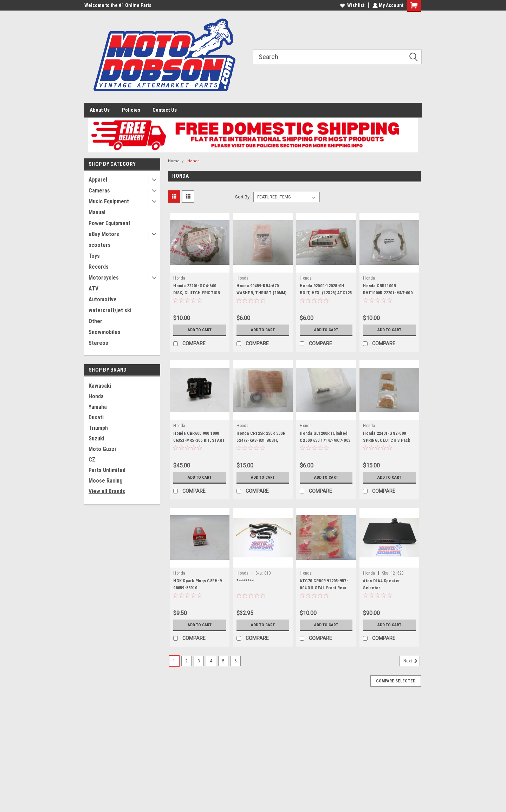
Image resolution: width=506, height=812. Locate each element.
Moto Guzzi (102, 449)
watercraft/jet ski (110, 310)
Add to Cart (200, 330)
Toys (94, 256)
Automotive (103, 299)
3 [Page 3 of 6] (199, 661)
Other (95, 321)
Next (412, 661)
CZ (92, 460)
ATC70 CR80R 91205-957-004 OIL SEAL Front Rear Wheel (324, 588)
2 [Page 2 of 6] (186, 661)
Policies (131, 110)
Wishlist (352, 5)
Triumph (98, 428)
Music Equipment (109, 201)
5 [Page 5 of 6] (223, 661)
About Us (100, 110)
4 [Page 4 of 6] (211, 661)
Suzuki (96, 438)
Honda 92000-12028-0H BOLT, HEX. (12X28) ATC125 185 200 (326, 293)
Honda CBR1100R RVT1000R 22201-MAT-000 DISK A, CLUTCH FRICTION (388, 293)
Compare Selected (396, 681)
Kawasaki (100, 386)
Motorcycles (104, 278)
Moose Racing (106, 481)
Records (99, 267)
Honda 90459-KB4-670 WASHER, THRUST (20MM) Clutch (261, 293)
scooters (100, 245)
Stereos (98, 343)
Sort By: (243, 197)
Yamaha (98, 407)
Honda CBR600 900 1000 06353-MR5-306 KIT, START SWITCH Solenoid (199, 440)
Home (174, 161)
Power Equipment (109, 223)
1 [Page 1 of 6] (174, 661)
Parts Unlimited (107, 470)
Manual (97, 212)
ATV (93, 289)
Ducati (96, 417)
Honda (96, 396)
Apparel (98, 180)
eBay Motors (104, 234)
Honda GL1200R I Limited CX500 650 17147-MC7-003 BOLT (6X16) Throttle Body (325, 440)
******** (245, 581)
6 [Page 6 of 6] (236, 661)
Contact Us (165, 110)
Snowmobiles (105, 332)
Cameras (99, 191)
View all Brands (107, 491)
